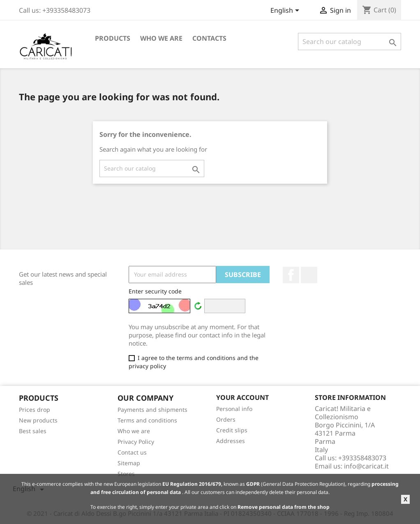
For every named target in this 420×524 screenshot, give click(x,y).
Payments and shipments (152, 410)
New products (38, 420)
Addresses (231, 441)
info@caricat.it (366, 466)
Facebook (291, 275)
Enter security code (155, 291)
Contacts (209, 38)
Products (113, 38)
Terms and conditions (147, 420)
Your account (242, 397)
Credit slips (232, 430)
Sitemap (129, 463)
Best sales (33, 431)
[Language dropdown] (286, 11)
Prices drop (35, 410)
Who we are (161, 38)
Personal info (234, 409)
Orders (226, 419)
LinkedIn (309, 275)
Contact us (132, 452)
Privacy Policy (136, 442)
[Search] (350, 42)
